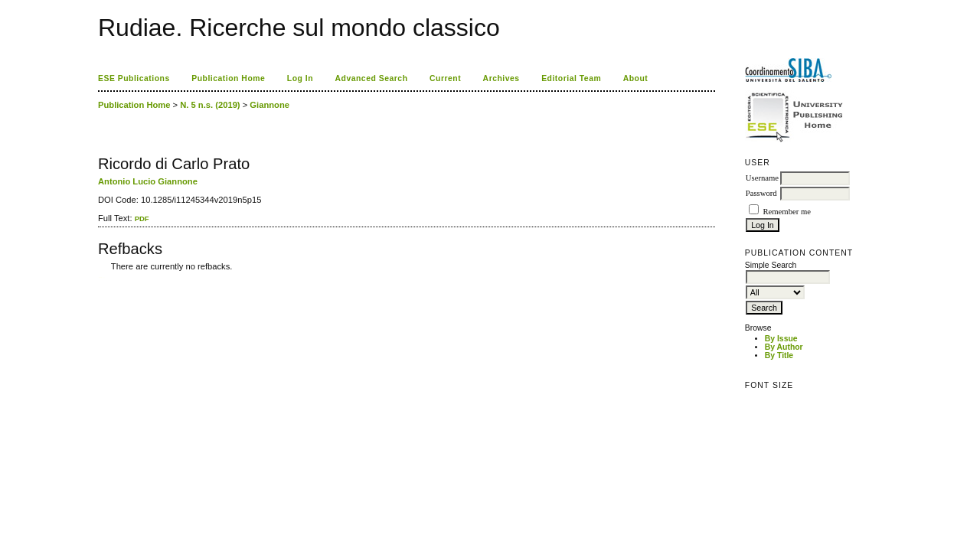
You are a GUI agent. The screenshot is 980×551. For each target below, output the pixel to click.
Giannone (269, 105)
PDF (142, 218)
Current (445, 78)
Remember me (786, 212)
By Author (784, 347)
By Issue (781, 339)
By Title (779, 355)
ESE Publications (134, 78)
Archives (501, 78)
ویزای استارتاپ (102, 277)
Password (761, 193)
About (636, 78)
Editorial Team (571, 78)
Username (762, 178)
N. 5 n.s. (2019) (210, 105)
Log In (300, 78)
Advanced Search (372, 78)
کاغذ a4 (99, 277)
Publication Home (228, 78)
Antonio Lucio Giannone (148, 181)
